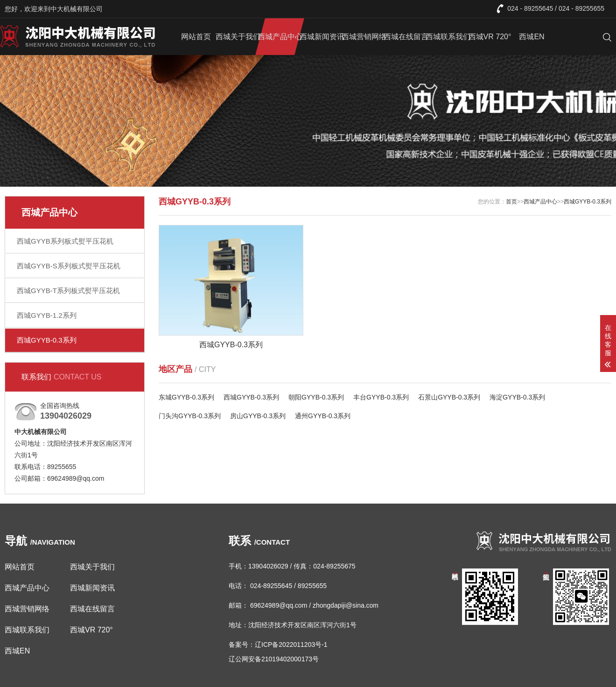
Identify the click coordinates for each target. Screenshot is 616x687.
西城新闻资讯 (322, 37)
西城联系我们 (448, 37)
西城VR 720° (490, 37)
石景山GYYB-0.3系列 (449, 397)
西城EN (532, 37)
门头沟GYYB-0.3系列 (190, 416)
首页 (511, 202)
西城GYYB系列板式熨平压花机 (65, 241)
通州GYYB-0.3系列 (323, 416)
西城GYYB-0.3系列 (47, 340)
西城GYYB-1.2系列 (47, 315)
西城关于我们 (238, 37)
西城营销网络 (364, 37)
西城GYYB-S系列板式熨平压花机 (69, 266)
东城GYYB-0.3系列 (186, 397)
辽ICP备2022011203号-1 (291, 645)
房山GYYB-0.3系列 (258, 416)
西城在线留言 (406, 37)
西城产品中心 (280, 37)
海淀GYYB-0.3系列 (517, 397)
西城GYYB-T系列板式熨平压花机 (68, 291)
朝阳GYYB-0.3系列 (316, 397)
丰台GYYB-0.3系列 (381, 397)
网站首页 (196, 37)
